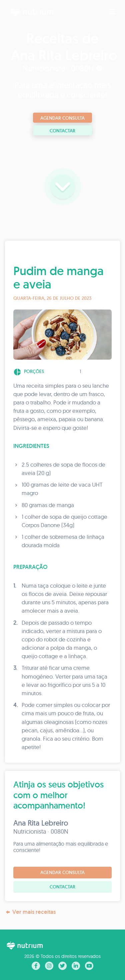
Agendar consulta (62, 118)
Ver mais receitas (30, 912)
